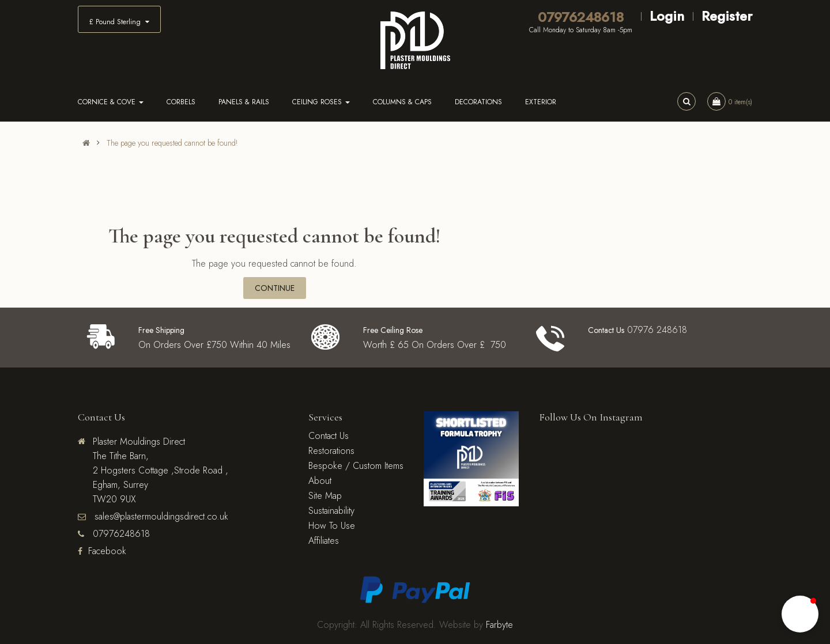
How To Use (332, 526)
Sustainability (331, 511)
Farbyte (499, 625)
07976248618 (581, 17)
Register (727, 16)
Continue (275, 288)
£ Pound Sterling (119, 22)
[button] (800, 614)
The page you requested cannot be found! (172, 143)
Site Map (325, 496)
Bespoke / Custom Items (356, 466)
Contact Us (329, 436)
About (320, 481)
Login (667, 16)
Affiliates (324, 541)
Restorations (331, 451)
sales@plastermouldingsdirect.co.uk (160, 516)
